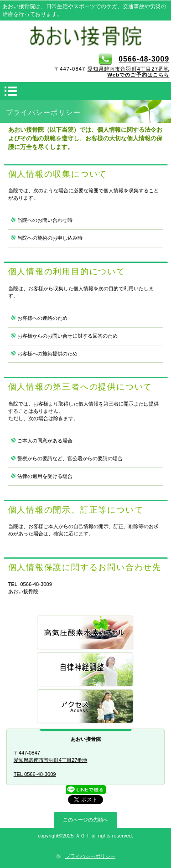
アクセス (86, 707)
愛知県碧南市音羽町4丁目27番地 (129, 69)
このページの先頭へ (85, 820)
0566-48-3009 (134, 59)
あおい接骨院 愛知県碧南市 (86, 36)
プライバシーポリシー (90, 856)
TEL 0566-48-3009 (35, 774)
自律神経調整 (86, 670)
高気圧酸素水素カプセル (86, 633)
